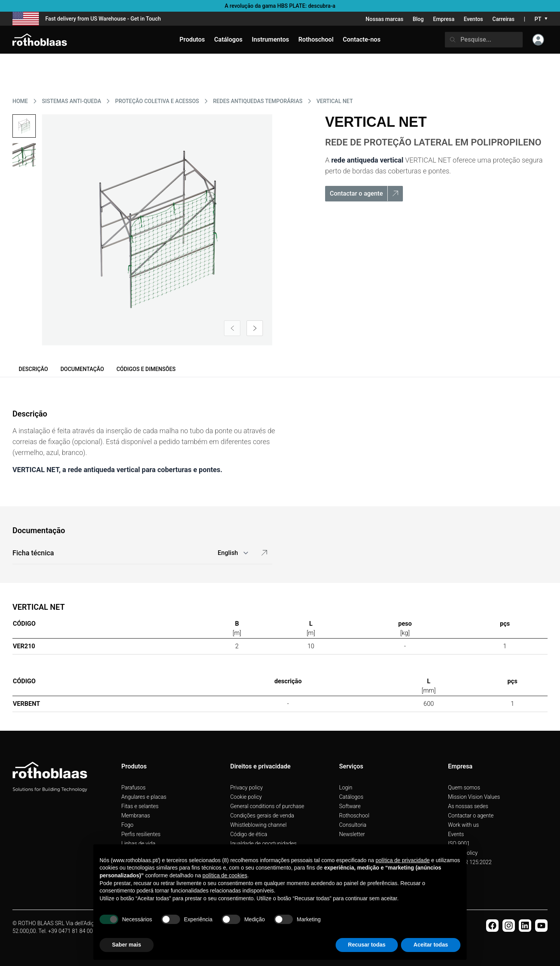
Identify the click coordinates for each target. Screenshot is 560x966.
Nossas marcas (384, 19)
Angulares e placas (144, 797)
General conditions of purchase (267, 806)
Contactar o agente (471, 815)
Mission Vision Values (474, 797)
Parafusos (133, 787)
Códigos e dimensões (146, 369)
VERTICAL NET (335, 101)
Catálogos (351, 797)
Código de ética (249, 834)
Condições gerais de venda (262, 815)
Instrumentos (270, 39)
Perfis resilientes (141, 834)
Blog (418, 19)
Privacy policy (247, 787)
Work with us (463, 825)
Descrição (33, 369)
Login (346, 787)
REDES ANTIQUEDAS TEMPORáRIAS (258, 101)
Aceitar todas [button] (431, 945)
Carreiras (503, 19)
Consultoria (353, 825)
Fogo (127, 825)
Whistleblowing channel (258, 825)
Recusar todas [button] (367, 945)
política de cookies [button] (225, 875)
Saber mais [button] (127, 945)
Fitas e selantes (140, 806)
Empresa (444, 19)
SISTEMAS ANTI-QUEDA (72, 101)
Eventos (474, 19)
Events (456, 834)
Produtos (192, 39)
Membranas (136, 815)
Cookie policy (246, 797)
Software (350, 806)
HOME (20, 101)
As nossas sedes (468, 806)
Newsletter (352, 834)
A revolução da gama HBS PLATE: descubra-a (280, 6)
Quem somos (464, 787)
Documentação (82, 369)
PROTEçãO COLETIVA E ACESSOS (157, 101)
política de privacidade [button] (403, 860)
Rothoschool (354, 815)
